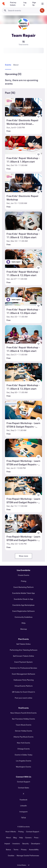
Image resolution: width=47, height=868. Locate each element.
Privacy (24, 849)
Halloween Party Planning (24, 680)
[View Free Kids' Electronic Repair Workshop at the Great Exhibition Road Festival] (23, 107)
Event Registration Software (23, 611)
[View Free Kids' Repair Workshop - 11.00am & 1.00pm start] (23, 145)
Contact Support (24, 782)
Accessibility (34, 849)
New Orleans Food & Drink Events (23, 713)
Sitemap (24, 629)
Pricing (24, 581)
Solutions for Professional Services (24, 668)
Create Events (24, 575)
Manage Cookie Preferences (28, 855)
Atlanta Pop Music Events (23, 737)
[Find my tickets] (14, 4)
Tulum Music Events (24, 725)
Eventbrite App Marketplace (23, 605)
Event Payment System (23, 662)
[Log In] (25, 4)
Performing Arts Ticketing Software (24, 650)
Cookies (11, 855)
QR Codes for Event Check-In (23, 692)
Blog (15, 838)
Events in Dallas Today (24, 755)
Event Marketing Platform (24, 587)
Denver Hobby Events (24, 731)
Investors (16, 843)
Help (21, 838)
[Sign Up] (34, 4)
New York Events (23, 743)
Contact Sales (24, 788)
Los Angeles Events (24, 761)
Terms (16, 849)
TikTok (23, 818)
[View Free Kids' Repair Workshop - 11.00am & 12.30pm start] (23, 221)
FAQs (24, 623)
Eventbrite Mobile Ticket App (23, 593)
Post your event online (23, 698)
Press (36, 838)
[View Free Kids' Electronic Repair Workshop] (23, 183)
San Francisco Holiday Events (23, 719)
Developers (36, 843)
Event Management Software (23, 674)
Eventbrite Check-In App (23, 599)
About (8, 838)
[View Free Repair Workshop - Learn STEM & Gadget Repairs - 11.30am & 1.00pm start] (23, 410)
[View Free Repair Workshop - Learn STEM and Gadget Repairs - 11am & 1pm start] (23, 486)
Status (8, 849)
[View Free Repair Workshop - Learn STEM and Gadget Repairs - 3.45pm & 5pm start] (23, 524)
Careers (28, 838)
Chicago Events (24, 749)
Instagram (23, 812)
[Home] (4, 4)
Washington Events (23, 767)
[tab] (9, 65)
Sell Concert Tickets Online (23, 656)
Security (26, 843)
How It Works (11, 832)
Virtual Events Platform (24, 686)
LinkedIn (23, 806)
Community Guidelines (24, 617)
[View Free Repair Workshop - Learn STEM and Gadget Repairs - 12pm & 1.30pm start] (23, 448)
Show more (24, 556)
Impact (7, 843)
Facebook (23, 800)
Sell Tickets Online (23, 644)
